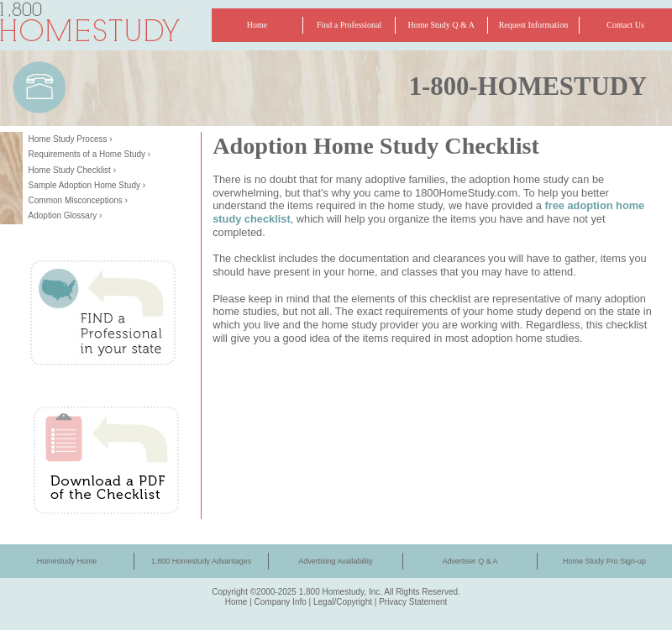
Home (236, 602)
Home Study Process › (71, 139)
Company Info (281, 602)
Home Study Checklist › (72, 170)
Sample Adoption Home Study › (87, 185)
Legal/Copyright (343, 602)
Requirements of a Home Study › (90, 154)
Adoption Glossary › (66, 215)
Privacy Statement (413, 602)
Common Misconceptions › (78, 200)
